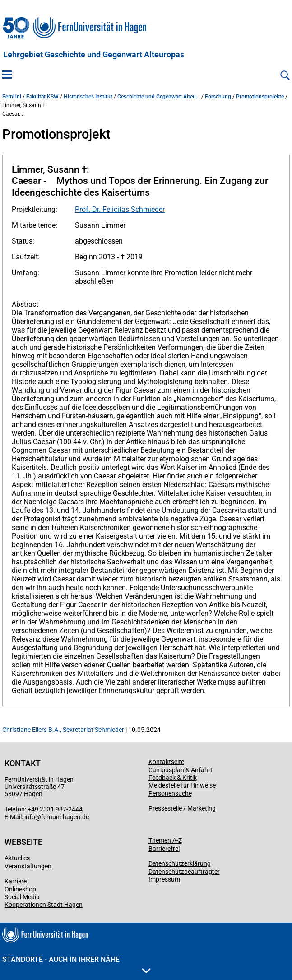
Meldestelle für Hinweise (182, 785)
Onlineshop (20, 889)
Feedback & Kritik (173, 778)
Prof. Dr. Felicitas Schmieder (120, 209)
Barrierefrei (164, 849)
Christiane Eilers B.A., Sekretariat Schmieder (63, 730)
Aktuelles (17, 858)
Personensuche (170, 793)
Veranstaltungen (28, 866)
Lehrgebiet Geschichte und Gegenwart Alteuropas (94, 55)
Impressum (164, 879)
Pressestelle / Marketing (182, 808)
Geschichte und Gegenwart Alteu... (159, 97)
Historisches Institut (88, 97)
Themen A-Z (165, 840)
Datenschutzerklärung (180, 863)
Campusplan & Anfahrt (181, 770)
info (30, 817)
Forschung (218, 97)
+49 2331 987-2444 (55, 809)
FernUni (12, 97)
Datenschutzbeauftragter (184, 872)
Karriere (16, 881)
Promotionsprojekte (260, 97)
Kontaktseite (166, 762)
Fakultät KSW (42, 97)
